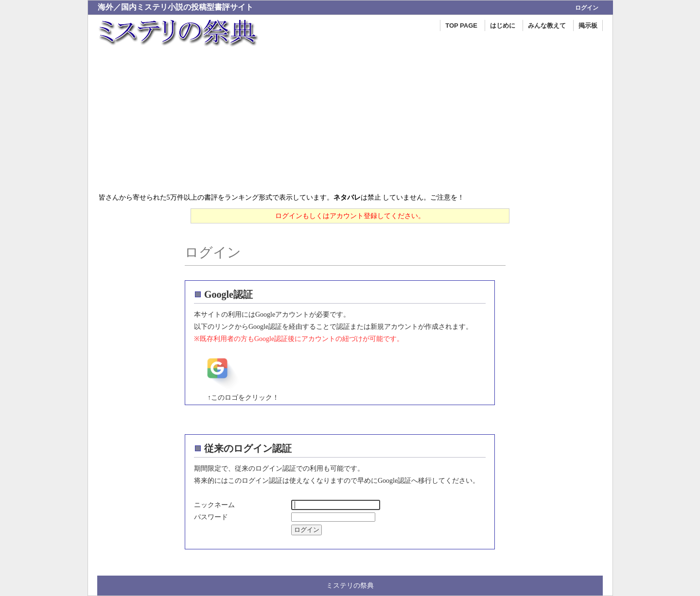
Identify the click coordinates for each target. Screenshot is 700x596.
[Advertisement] (350, 119)
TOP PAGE (461, 26)
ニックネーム (214, 505)
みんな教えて (547, 26)
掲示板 (588, 26)
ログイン (587, 8)
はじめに (503, 26)
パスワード (211, 517)
